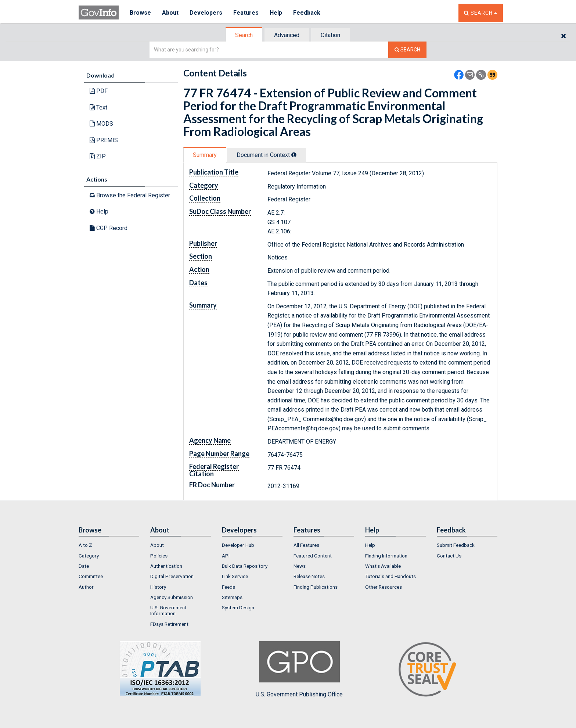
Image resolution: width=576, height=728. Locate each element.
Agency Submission (172, 597)
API (226, 556)
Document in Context (267, 155)
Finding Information (386, 556)
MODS (101, 124)
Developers (206, 13)
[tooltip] (294, 155)
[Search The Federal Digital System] (407, 50)
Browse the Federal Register (130, 195)
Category (89, 556)
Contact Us (449, 556)
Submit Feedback (456, 545)
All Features (306, 545)
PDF (99, 91)
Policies (159, 556)
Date (84, 566)
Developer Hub (238, 545)
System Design (238, 607)
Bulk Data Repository (245, 566)
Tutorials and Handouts (390, 576)
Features (246, 13)
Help (276, 13)
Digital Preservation (172, 576)
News (300, 566)
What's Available (383, 566)
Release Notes (309, 576)
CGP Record (109, 228)
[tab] (244, 35)
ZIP (98, 156)
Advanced (287, 35)
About (170, 13)
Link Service (235, 576)
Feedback (307, 13)
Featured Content (313, 556)
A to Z (85, 545)
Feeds (228, 587)
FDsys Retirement (169, 624)
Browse (140, 13)
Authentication (166, 566)
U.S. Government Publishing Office (299, 670)
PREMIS (104, 140)
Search (244, 35)
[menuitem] (109, 545)
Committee (91, 576)
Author (86, 587)
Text (98, 107)
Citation (330, 35)
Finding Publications (316, 587)
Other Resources (384, 587)
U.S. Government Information (168, 610)
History (158, 587)
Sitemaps (232, 597)
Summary (205, 155)
